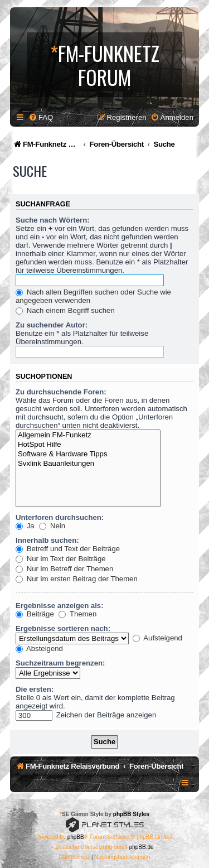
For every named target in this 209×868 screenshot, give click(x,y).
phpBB (76, 837)
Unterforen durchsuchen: (60, 517)
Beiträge (35, 614)
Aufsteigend (157, 638)
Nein (52, 526)
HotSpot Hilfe (88, 445)
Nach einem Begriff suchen (65, 310)
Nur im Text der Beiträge (61, 559)
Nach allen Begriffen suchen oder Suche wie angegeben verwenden (93, 296)
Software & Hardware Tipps (88, 454)
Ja (25, 526)
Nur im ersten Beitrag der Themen (77, 579)
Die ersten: (35, 689)
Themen (77, 614)
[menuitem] (41, 117)
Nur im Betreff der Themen (64, 569)
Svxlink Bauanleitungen (88, 464)
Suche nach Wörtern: (53, 220)
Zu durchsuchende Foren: (61, 392)
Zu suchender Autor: (52, 325)
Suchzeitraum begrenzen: (60, 663)
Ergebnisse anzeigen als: (60, 606)
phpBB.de (142, 847)
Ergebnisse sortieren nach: (63, 628)
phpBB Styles (131, 814)
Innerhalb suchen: (47, 540)
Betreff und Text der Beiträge (68, 549)
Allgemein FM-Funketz (88, 435)
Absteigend (39, 648)
